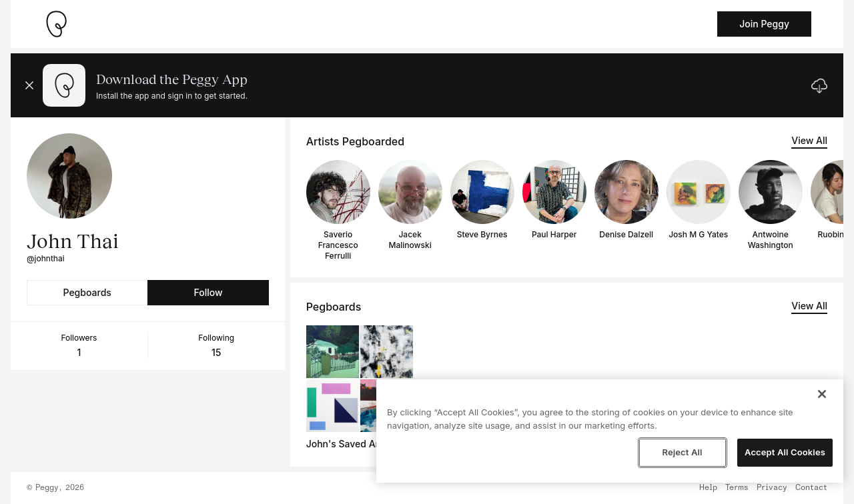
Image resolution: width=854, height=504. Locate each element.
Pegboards (87, 292)
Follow (208, 292)
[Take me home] (56, 24)
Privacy (772, 488)
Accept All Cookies (785, 452)
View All (809, 140)
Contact (811, 488)
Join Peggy (764, 24)
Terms (737, 488)
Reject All (682, 452)
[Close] (822, 394)
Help (708, 488)
